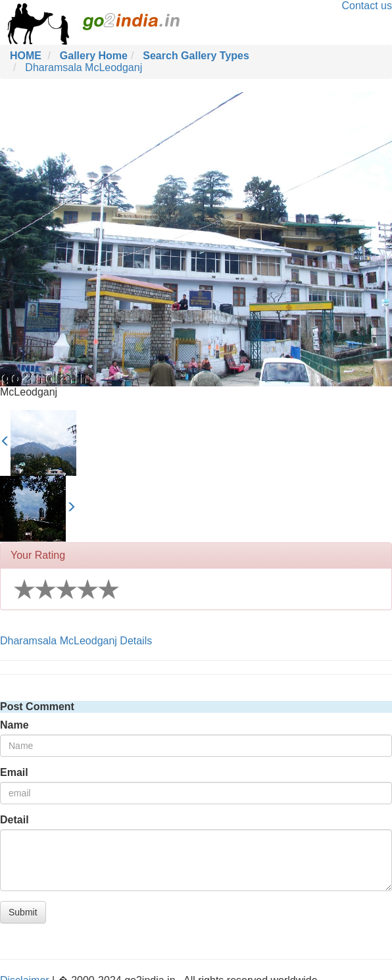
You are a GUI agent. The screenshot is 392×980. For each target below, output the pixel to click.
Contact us (367, 6)
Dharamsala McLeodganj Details (76, 641)
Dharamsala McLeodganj (84, 67)
